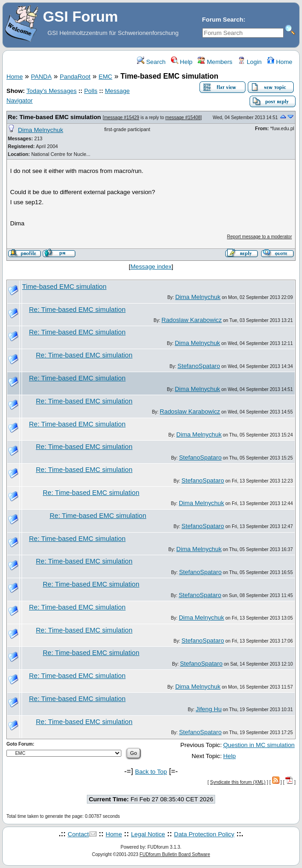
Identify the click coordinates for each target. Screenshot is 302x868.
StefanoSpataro (199, 366)
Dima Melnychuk (41, 130)
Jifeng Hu (209, 709)
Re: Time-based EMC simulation (54, 117)
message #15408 (183, 118)
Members (215, 62)
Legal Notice (148, 834)
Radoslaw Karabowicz (191, 320)
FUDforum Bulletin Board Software (175, 854)
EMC (106, 77)
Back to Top (151, 772)
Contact (78, 834)
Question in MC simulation (259, 745)
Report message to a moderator (259, 237)
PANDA (41, 77)
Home (280, 62)
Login (250, 62)
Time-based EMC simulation (64, 287)
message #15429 (122, 118)
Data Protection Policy (204, 834)
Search (151, 62)
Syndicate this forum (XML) (238, 782)
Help (182, 62)
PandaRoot (75, 77)
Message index (151, 267)
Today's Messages (51, 91)
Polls (91, 91)
